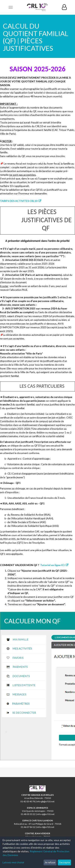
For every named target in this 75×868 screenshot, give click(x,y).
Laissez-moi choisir (13, 862)
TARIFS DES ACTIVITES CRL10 (19, 201)
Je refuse (50, 862)
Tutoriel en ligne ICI (52, 565)
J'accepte (64, 862)
